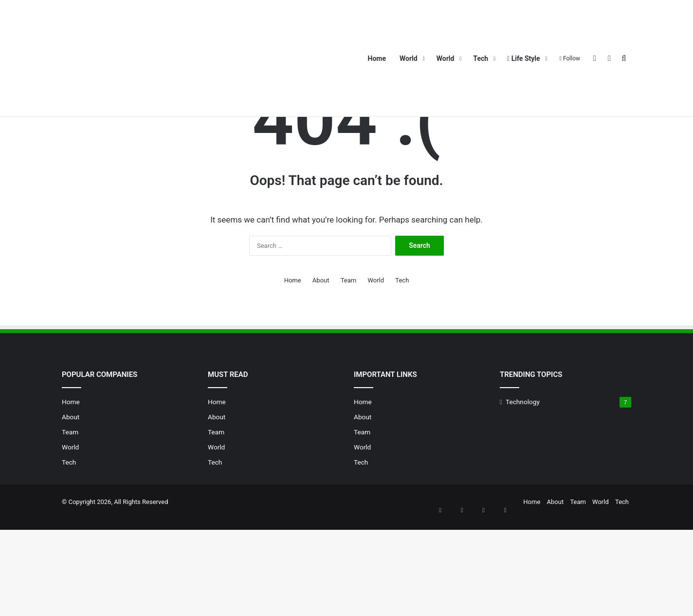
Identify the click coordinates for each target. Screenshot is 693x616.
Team (569, 125)
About (543, 125)
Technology (523, 498)
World (409, 58)
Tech (481, 58)
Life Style (523, 58)
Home (377, 58)
